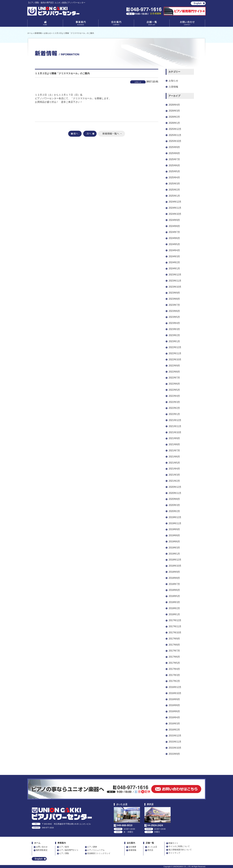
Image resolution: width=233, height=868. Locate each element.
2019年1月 (174, 554)
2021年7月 (174, 451)
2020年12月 (175, 487)
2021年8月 (174, 444)
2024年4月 (174, 250)
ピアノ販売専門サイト (69, 850)
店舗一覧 (152, 24)
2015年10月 (175, 748)
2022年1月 (174, 414)
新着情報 (132, 850)
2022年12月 (175, 347)
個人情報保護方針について (180, 850)
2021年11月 (175, 426)
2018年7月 (174, 584)
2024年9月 (174, 220)
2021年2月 (174, 481)
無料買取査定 (42, 850)
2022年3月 (174, 402)
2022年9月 (174, 366)
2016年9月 (174, 699)
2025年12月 (175, 129)
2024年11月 (175, 208)
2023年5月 (174, 317)
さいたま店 (152, 847)
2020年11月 (175, 493)
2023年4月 (174, 323)
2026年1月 (174, 123)
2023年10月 (175, 287)
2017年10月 (175, 633)
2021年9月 (174, 438)
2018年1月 (174, 614)
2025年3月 (174, 184)
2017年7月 (174, 651)
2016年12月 (175, 687)
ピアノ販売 (64, 847)
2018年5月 (174, 596)
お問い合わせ (187, 24)
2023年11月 (175, 281)
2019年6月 (174, 542)
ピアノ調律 (92, 847)
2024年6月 (174, 238)
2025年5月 (174, 171)
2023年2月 (174, 335)
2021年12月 (175, 420)
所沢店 (150, 850)
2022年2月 (174, 408)
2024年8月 (174, 226)
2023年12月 (175, 275)
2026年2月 (174, 117)
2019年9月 (174, 529)
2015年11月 (175, 742)
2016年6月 (174, 711)
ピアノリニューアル (96, 850)
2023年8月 (174, 299)
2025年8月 (174, 153)
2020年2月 (174, 511)
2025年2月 (174, 190)
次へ (90, 134)
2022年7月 (174, 378)
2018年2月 (174, 608)
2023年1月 (174, 341)
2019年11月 (175, 523)
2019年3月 (174, 548)
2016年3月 (174, 724)
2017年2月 (174, 681)
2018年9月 (174, 572)
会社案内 (116, 24)
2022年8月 (174, 372)
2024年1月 (174, 268)
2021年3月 (174, 475)
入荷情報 (173, 87)
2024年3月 (174, 256)
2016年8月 (174, 705)
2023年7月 (174, 305)
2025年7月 (174, 159)
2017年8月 (174, 645)
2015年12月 (175, 736)
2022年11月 (175, 353)
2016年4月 (174, 717)
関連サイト (173, 843)
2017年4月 (174, 669)
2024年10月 (175, 214)
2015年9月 (174, 754)
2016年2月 (174, 730)
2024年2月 (174, 262)
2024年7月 (174, 232)
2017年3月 (174, 675)
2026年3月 (174, 111)
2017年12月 (175, 620)
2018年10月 (175, 566)
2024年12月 (175, 202)
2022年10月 (175, 359)
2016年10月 (175, 693)
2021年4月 (174, 469)
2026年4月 (174, 105)
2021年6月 (174, 457)
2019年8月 (174, 535)
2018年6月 (174, 590)
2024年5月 (174, 244)
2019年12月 (175, 517)
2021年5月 (174, 463)
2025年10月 (175, 141)
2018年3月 (174, 602)
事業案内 (81, 24)
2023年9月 (174, 293)
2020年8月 (174, 499)
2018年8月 (174, 578)
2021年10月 (175, 432)
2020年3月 (174, 505)
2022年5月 (174, 390)
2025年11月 (175, 135)
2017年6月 (174, 657)
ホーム (37, 843)
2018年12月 (175, 560)
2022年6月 (174, 384)
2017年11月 (175, 626)
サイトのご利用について (179, 846)
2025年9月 (174, 147)
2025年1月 (174, 196)
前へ (75, 134)
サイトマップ (174, 853)
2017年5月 (174, 663)
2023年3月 (174, 329)
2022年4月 (174, 396)
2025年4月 (174, 177)
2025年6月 (174, 165)
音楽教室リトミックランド (99, 853)
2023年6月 (174, 311)
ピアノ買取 (64, 853)
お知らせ (173, 81)
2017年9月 (174, 639)
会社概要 (132, 847)
